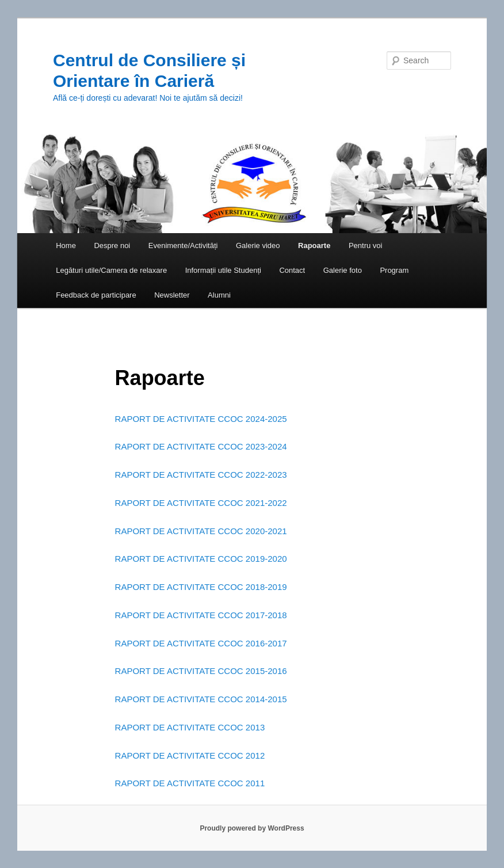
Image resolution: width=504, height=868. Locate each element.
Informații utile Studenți (223, 270)
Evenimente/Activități (183, 245)
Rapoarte (314, 245)
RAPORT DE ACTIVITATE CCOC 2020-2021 (201, 531)
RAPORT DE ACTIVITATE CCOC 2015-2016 (201, 671)
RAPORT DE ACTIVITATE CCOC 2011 (190, 783)
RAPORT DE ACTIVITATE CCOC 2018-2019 (201, 587)
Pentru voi (366, 245)
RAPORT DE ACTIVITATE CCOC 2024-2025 (201, 419)
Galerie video (258, 245)
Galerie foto (343, 270)
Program (394, 270)
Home (66, 245)
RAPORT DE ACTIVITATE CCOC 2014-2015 (201, 699)
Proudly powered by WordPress (252, 828)
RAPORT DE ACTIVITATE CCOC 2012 (190, 755)
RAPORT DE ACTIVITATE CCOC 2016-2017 (201, 643)
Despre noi (112, 245)
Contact (292, 270)
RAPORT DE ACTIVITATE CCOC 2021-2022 (201, 503)
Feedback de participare (96, 295)
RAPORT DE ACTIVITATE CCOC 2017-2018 (201, 615)
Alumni (219, 295)
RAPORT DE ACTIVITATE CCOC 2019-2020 (201, 559)
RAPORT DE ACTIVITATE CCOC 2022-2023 (201, 475)
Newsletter (172, 295)
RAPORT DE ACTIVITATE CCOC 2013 (190, 727)
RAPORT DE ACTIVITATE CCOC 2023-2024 (201, 446)
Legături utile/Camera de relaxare (111, 270)
